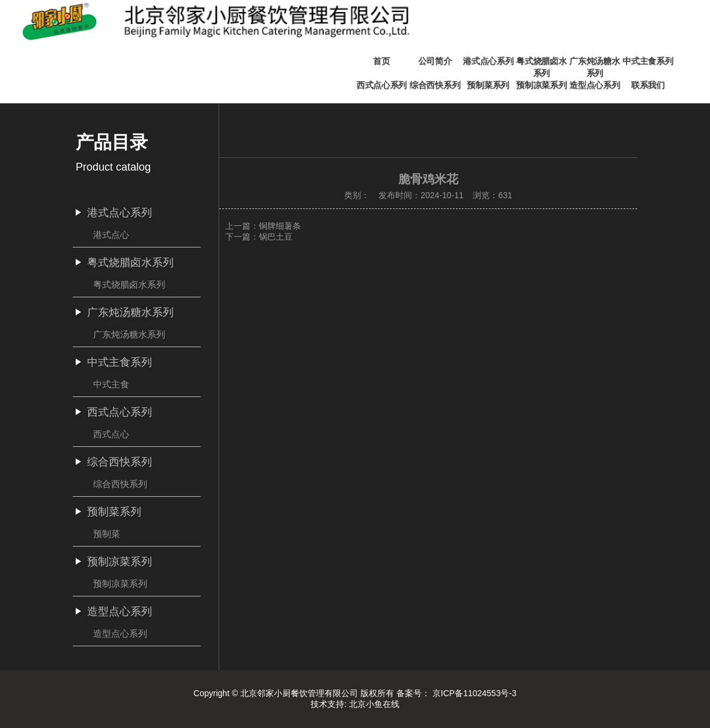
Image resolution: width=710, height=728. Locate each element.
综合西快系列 (120, 484)
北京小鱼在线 (374, 704)
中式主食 (111, 384)
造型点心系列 (120, 633)
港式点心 (111, 235)
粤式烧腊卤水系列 (129, 284)
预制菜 (107, 534)
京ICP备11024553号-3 (475, 693)
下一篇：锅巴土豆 (259, 237)
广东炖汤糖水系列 (129, 334)
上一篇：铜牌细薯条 (263, 226)
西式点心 (111, 434)
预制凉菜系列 (120, 584)
